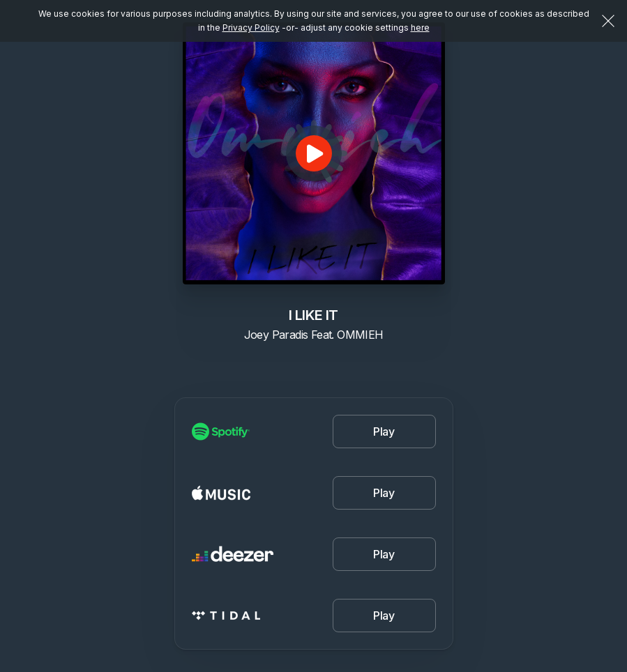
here (420, 28)
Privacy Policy (251, 28)
